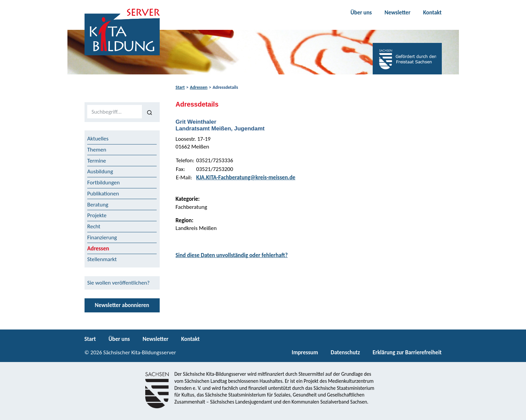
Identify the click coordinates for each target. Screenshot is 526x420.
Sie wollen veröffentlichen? (118, 283)
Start (180, 87)
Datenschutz (345, 352)
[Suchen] (149, 112)
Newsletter (397, 13)
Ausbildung (100, 171)
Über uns (361, 13)
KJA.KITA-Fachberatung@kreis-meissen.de (246, 177)
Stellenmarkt (102, 259)
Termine (97, 161)
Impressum (305, 352)
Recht (94, 226)
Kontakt (432, 13)
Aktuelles (98, 139)
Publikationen (103, 194)
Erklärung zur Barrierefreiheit (407, 352)
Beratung (98, 205)
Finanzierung (102, 237)
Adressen (199, 87)
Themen (97, 150)
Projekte (97, 215)
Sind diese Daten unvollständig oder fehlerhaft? (231, 255)
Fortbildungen (103, 183)
